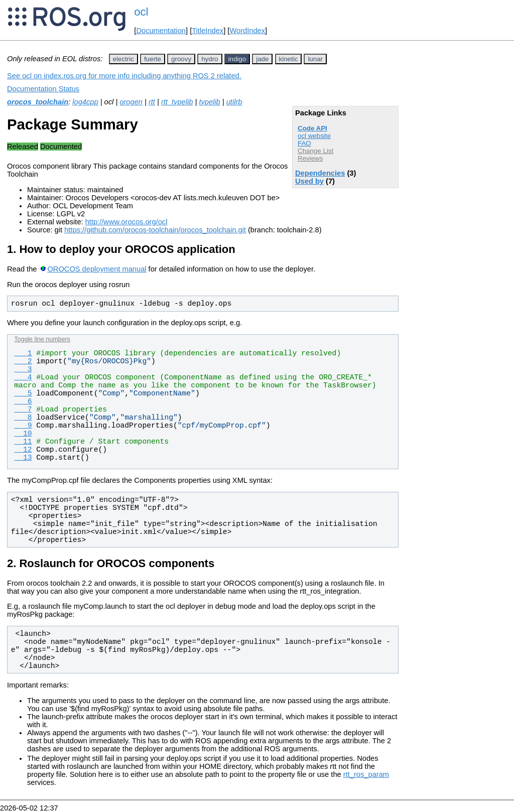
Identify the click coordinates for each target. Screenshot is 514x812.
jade (262, 59)
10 (23, 434)
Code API (312, 128)
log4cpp (85, 102)
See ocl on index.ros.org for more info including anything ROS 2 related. (124, 76)
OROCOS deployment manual (97, 269)
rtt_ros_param (366, 774)
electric (123, 59)
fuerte (153, 59)
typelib (209, 102)
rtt (152, 102)
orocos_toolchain (38, 102)
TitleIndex (208, 31)
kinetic (289, 59)
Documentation (161, 31)
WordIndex (247, 31)
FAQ (304, 143)
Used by (309, 181)
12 (23, 450)
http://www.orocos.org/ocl (126, 222)
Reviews (310, 158)
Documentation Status (43, 89)
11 (23, 442)
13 (23, 458)
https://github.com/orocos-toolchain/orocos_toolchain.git (155, 230)
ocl (141, 12)
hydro (210, 59)
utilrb (234, 102)
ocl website (314, 136)
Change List (315, 151)
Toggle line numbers (42, 339)
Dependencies (320, 173)
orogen (131, 102)
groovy (181, 59)
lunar (315, 59)
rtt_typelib (177, 102)
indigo (237, 59)
